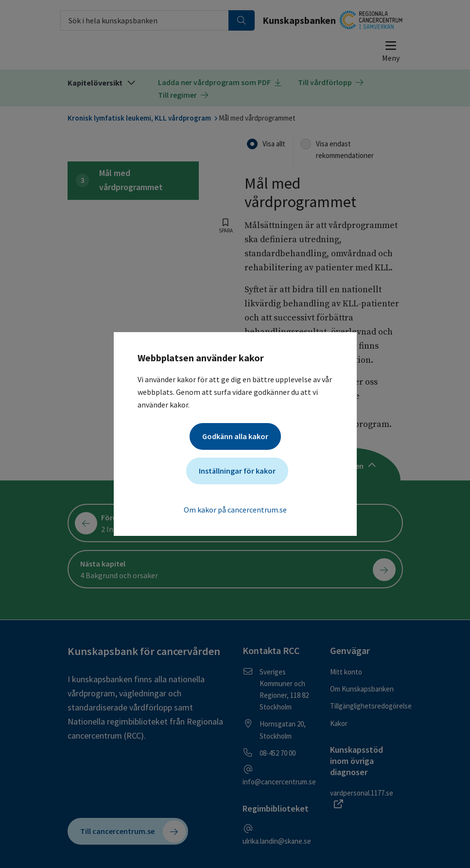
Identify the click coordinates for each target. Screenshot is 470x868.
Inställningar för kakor (237, 471)
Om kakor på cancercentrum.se (235, 510)
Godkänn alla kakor (235, 436)
